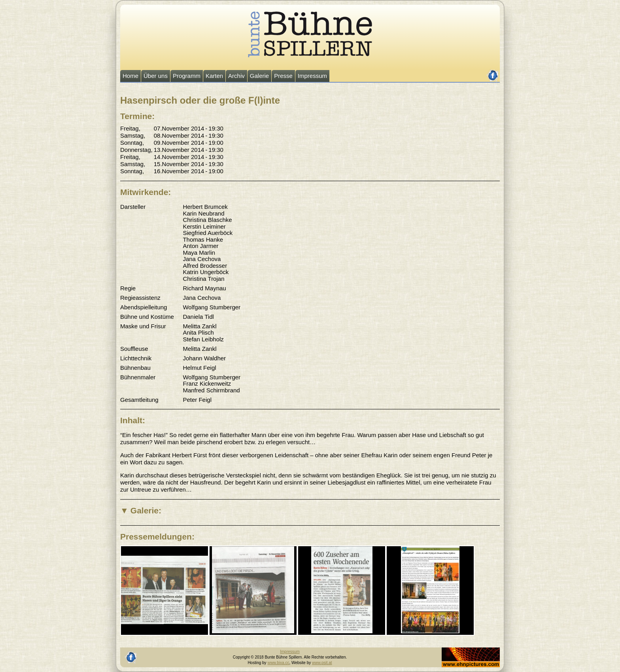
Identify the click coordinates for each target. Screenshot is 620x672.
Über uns (156, 76)
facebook (493, 72)
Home (130, 76)
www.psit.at (322, 663)
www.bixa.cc (278, 663)
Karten (214, 76)
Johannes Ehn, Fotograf (463, 650)
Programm (187, 76)
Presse (283, 76)
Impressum (312, 76)
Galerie (259, 76)
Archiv (236, 76)
